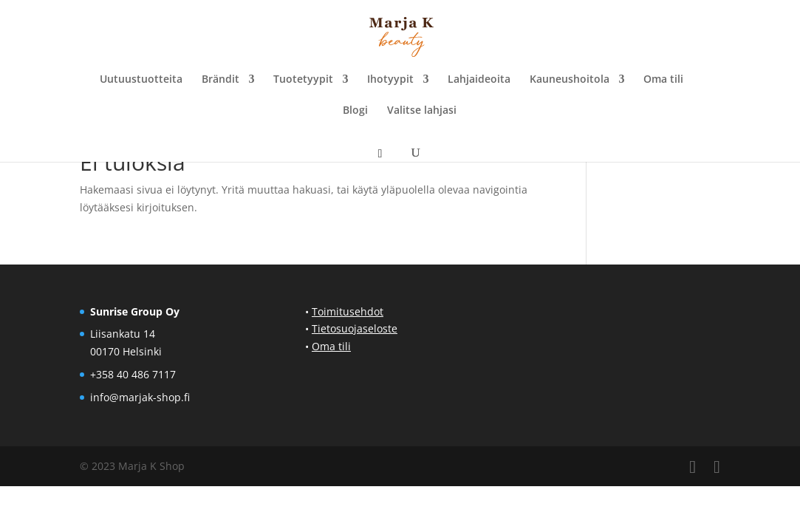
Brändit (220, 80)
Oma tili (663, 80)
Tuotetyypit (303, 80)
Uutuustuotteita (141, 80)
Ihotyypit (390, 80)
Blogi (355, 111)
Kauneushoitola (570, 80)
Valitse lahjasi (422, 111)
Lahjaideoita (479, 80)
